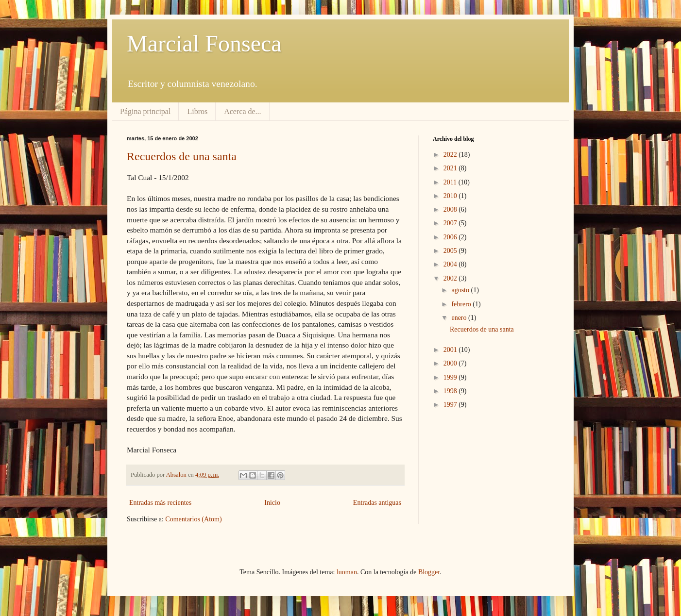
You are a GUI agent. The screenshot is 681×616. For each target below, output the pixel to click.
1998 (451, 391)
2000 (451, 363)
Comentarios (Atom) (193, 519)
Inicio (272, 503)
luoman (347, 572)
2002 (451, 278)
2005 (451, 251)
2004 (451, 264)
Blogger (429, 572)
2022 (451, 155)
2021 (451, 168)
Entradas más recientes (160, 503)
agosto (461, 290)
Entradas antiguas (377, 503)
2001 (451, 350)
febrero (462, 304)
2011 (451, 182)
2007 (451, 223)
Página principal (145, 111)
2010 (451, 196)
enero (460, 318)
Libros (197, 111)
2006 (451, 237)
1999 (451, 377)
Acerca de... (242, 111)
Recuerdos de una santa (182, 156)
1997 (451, 405)
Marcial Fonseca (204, 43)
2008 (451, 209)
